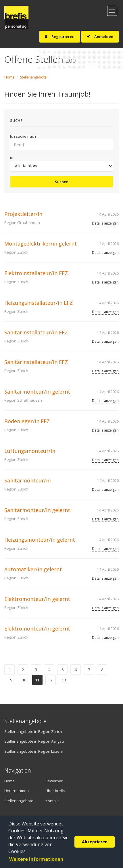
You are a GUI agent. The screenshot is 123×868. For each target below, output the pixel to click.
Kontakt (52, 801)
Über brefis (55, 791)
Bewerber (54, 781)
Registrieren (60, 37)
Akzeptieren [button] (95, 842)
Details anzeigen (105, 223)
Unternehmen (17, 791)
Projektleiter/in (23, 214)
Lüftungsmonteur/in (30, 451)
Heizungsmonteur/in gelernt (40, 540)
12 (51, 680)
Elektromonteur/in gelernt (37, 599)
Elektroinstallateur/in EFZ (36, 273)
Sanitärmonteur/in (27, 480)
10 (24, 680)
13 (64, 680)
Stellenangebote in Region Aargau (34, 741)
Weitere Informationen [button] (36, 859)
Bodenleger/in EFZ (27, 421)
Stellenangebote (33, 77)
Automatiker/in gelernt (33, 569)
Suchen (62, 182)
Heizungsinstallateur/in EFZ (39, 303)
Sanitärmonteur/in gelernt (37, 392)
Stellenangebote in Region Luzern (34, 751)
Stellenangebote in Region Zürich (33, 731)
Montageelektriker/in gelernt (41, 244)
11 (37, 680)
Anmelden (100, 37)
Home (9, 77)
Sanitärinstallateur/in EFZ (36, 332)
